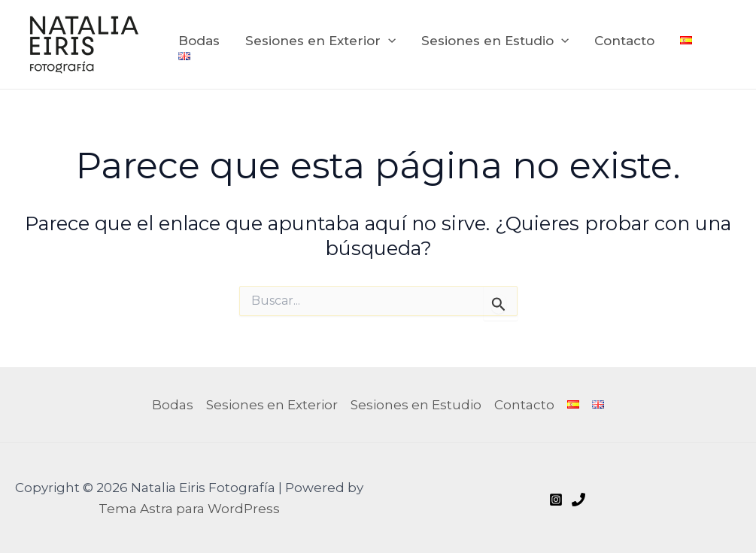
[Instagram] (556, 500)
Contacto (624, 41)
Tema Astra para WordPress (189, 509)
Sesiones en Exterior (320, 41)
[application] (388, 41)
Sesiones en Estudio (495, 41)
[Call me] (578, 500)
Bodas (199, 41)
